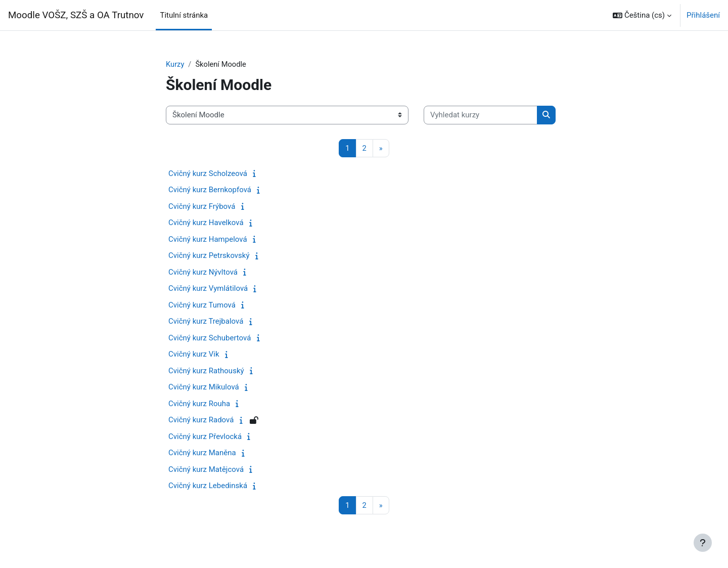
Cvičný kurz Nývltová (203, 273)
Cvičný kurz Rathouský (206, 371)
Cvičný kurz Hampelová (208, 240)
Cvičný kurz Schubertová (210, 338)
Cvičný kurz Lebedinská (208, 486)
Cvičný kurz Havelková (206, 223)
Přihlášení (703, 15)
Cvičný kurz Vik (194, 355)
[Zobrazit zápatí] (703, 543)
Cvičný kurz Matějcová (206, 470)
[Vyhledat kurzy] (481, 116)
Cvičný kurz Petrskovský (209, 256)
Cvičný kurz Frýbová (202, 207)
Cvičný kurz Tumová (202, 305)
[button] (642, 15)
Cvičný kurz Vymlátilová (208, 289)
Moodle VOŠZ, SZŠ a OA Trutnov (76, 15)
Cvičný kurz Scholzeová (208, 174)
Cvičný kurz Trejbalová (206, 322)
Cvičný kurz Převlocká (205, 437)
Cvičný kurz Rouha (199, 404)
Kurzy (175, 64)
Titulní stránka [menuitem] (184, 15)
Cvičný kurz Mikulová (204, 387)
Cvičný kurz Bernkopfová (210, 190)
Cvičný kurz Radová (201, 420)
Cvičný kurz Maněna (202, 453)
